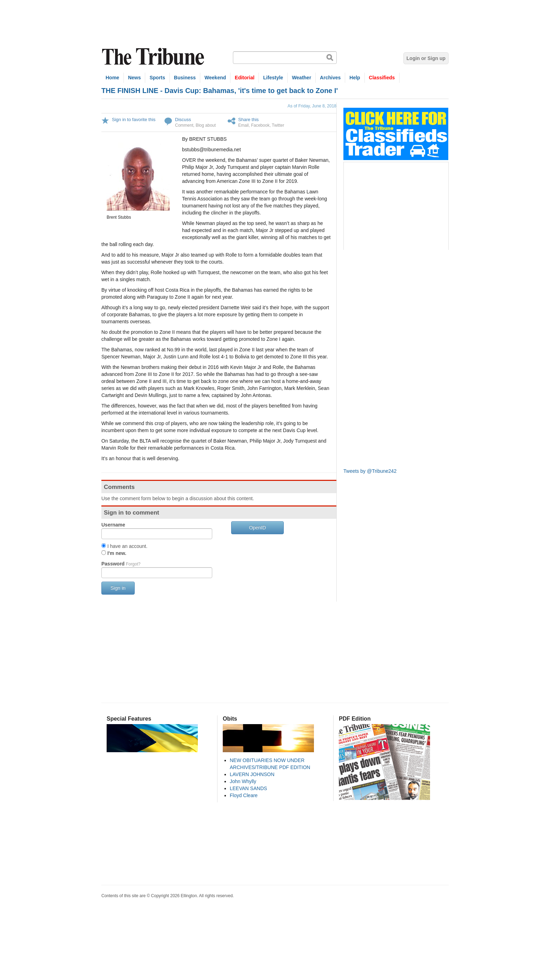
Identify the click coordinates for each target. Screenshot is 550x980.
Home (112, 78)
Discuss (183, 120)
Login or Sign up (426, 58)
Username (113, 525)
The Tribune (154, 57)
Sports (157, 78)
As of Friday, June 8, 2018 (312, 106)
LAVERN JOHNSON (252, 774)
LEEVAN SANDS (248, 788)
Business (185, 78)
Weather (301, 78)
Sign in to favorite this (134, 120)
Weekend (215, 78)
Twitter (278, 125)
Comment (184, 125)
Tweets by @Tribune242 (370, 471)
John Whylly (243, 781)
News (135, 78)
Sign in (118, 588)
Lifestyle (273, 78)
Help (355, 78)
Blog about (206, 125)
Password (121, 564)
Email (243, 125)
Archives (330, 78)
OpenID (257, 528)
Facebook (260, 125)
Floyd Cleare (244, 795)
